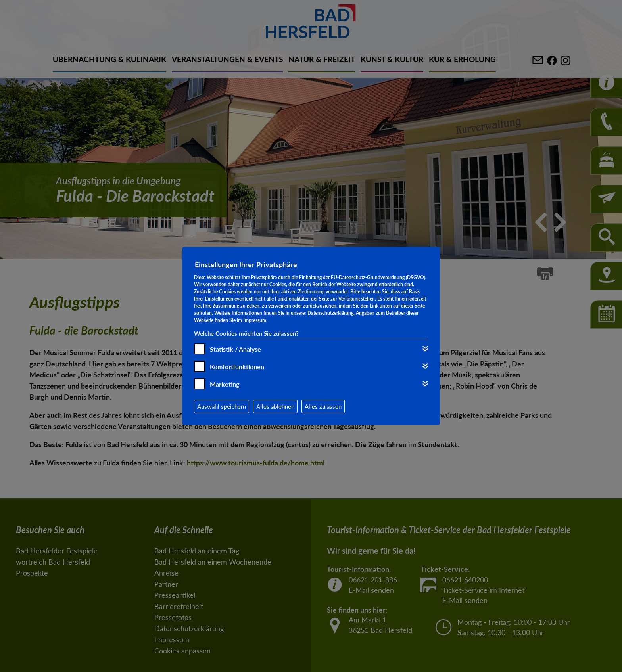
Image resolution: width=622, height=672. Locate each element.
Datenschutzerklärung (330, 313)
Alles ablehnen (275, 406)
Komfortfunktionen (237, 367)
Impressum (255, 320)
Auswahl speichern (222, 406)
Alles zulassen (323, 406)
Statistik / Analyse (235, 349)
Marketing (225, 384)
